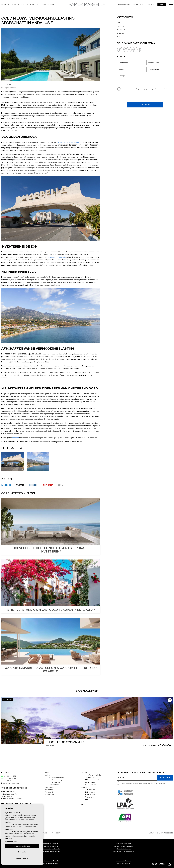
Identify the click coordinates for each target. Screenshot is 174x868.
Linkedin (34, 485)
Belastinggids (90, 792)
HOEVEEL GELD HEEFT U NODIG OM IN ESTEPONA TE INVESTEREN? (51, 550)
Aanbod (5, 4)
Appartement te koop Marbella (50, 851)
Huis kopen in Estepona (50, 846)
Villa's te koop (54, 785)
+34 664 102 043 (9, 776)
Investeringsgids (91, 795)
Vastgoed (121, 26)
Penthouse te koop (56, 780)
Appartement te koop (57, 777)
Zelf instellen (22, 852)
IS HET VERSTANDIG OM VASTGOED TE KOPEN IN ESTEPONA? (51, 610)
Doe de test (33, 4)
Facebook (6, 485)
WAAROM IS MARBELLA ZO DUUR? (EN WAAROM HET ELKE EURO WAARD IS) (51, 670)
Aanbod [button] (47, 775)
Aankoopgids (90, 790)
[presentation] (129, 97)
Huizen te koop (54, 782)
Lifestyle (120, 33)
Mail (60, 485)
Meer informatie (11, 841)
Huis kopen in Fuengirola (50, 863)
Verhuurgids (90, 797)
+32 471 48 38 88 (9, 778)
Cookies (47, 833)
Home (47, 773)
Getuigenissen (91, 785)
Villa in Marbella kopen (124, 849)
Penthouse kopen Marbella (50, 861)
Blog (87, 799)
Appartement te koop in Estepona (124, 851)
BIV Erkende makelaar (93, 780)
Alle (119, 23)
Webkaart (56, 833)
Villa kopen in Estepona (50, 843)
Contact (150, 4)
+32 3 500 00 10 (7, 781)
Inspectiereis (18, 4)
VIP (162, 4)
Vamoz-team (90, 777)
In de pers (121, 37)
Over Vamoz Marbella (93, 775)
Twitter (20, 485)
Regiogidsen (124, 4)
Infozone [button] (84, 787)
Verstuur (145, 105)
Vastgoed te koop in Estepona (124, 846)
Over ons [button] (138, 4)
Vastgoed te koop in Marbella (50, 849)
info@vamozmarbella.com (11, 783)
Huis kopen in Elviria (124, 863)
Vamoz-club (48, 4)
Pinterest (48, 485)
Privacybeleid (162, 89)
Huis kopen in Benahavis (124, 861)
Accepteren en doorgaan (22, 846)
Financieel (121, 30)
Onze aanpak (90, 782)
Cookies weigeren (22, 858)
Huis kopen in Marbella (124, 843)
